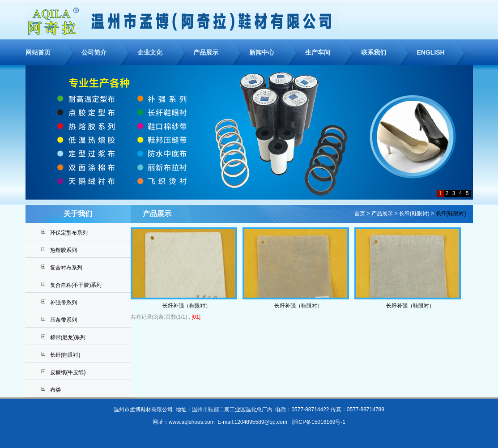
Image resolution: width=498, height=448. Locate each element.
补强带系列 (64, 303)
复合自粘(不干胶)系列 (76, 285)
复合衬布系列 (66, 268)
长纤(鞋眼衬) (65, 355)
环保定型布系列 (69, 233)
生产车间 (318, 52)
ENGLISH (431, 52)
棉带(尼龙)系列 (68, 337)
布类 (55, 390)
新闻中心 (262, 52)
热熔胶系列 (64, 250)
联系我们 (374, 52)
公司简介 (94, 52)
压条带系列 (64, 320)
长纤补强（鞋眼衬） (187, 306)
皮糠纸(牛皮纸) (68, 372)
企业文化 (150, 52)
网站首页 (38, 52)
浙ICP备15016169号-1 (319, 422)
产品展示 (206, 52)
